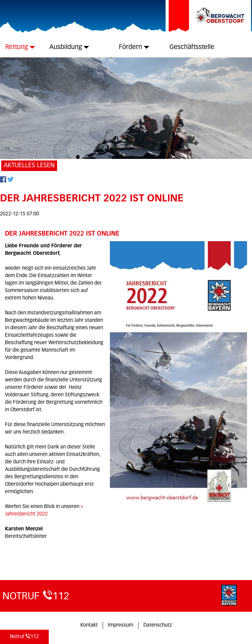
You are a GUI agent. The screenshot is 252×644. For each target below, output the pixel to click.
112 (24, 636)
